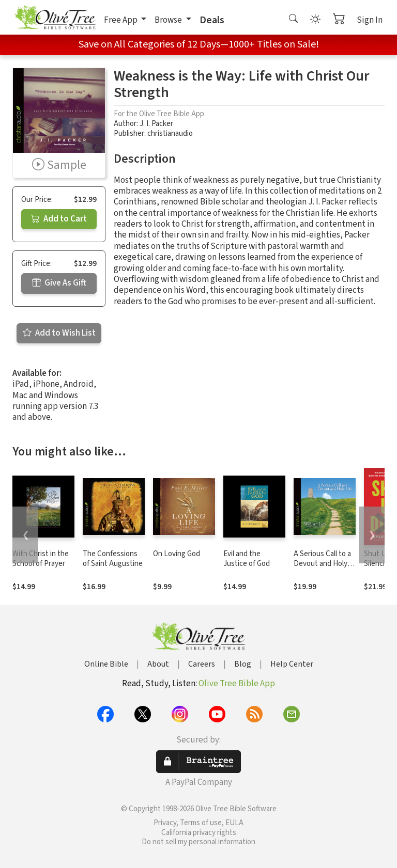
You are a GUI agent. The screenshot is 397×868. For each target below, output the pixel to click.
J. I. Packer (156, 124)
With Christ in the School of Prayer (41, 559)
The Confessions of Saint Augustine (113, 559)
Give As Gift (59, 283)
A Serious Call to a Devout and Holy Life (322, 564)
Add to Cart (59, 219)
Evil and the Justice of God (247, 559)
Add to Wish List (59, 333)
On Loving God (177, 554)
